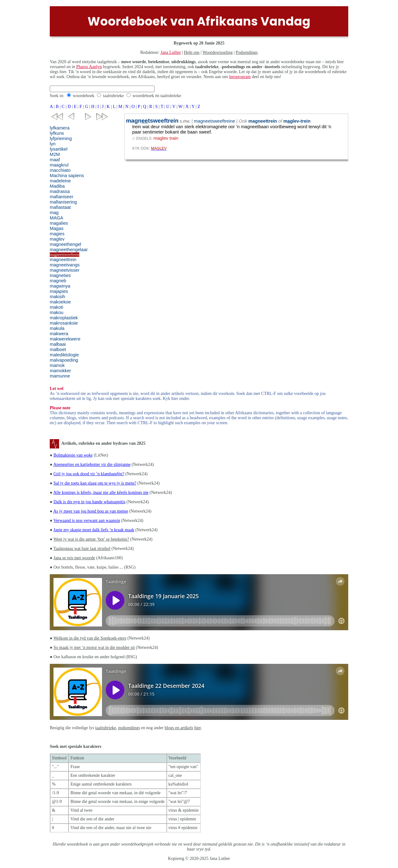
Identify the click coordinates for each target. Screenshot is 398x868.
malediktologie (64, 355)
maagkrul (59, 165)
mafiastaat (60, 207)
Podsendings (247, 52)
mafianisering (63, 202)
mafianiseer (62, 197)
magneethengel (65, 244)
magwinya (60, 286)
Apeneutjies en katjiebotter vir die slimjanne (92, 464)
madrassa (60, 191)
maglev (57, 239)
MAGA (56, 218)
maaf (55, 160)
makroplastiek (64, 318)
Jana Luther (171, 52)
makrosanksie (64, 323)
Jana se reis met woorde (74, 558)
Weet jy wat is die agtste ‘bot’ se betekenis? (91, 539)
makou (57, 312)
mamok (57, 365)
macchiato (60, 170)
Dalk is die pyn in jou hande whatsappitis (89, 502)
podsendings (129, 728)
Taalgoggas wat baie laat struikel (82, 549)
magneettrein (63, 260)
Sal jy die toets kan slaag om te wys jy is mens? (95, 483)
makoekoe (60, 302)
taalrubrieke (113, 96)
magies (57, 234)
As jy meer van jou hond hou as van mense (91, 511)
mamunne (60, 376)
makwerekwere (65, 339)
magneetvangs (65, 265)
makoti (56, 307)
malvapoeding (64, 360)
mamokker (60, 371)
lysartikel (59, 149)
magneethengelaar (69, 250)
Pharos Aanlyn (89, 67)
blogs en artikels (179, 728)
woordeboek (83, 96)
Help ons (192, 52)
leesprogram (240, 77)
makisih (58, 297)
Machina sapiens (67, 176)
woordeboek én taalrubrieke (157, 96)
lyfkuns (57, 133)
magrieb (58, 281)
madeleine (60, 181)
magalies (59, 223)
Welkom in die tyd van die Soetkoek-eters (90, 638)
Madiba (57, 186)
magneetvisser (65, 270)
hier (198, 728)
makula (57, 328)
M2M (55, 154)
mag (54, 213)
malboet (58, 350)
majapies (59, 291)
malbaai (58, 344)
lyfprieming (61, 138)
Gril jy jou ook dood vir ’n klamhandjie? (89, 474)
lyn (53, 144)
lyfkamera (60, 128)
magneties (60, 275)
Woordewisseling (218, 52)
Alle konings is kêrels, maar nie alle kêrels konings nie (101, 493)
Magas (57, 228)
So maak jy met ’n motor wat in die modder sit (94, 647)
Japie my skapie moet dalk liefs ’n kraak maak (94, 530)
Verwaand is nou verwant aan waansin (87, 521)
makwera (59, 334)
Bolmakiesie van (73, 455)
